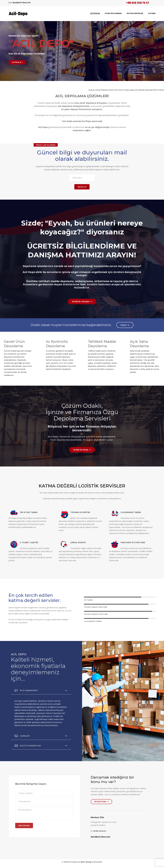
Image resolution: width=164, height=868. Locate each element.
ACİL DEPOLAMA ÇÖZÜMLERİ (82, 96)
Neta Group (86, 863)
